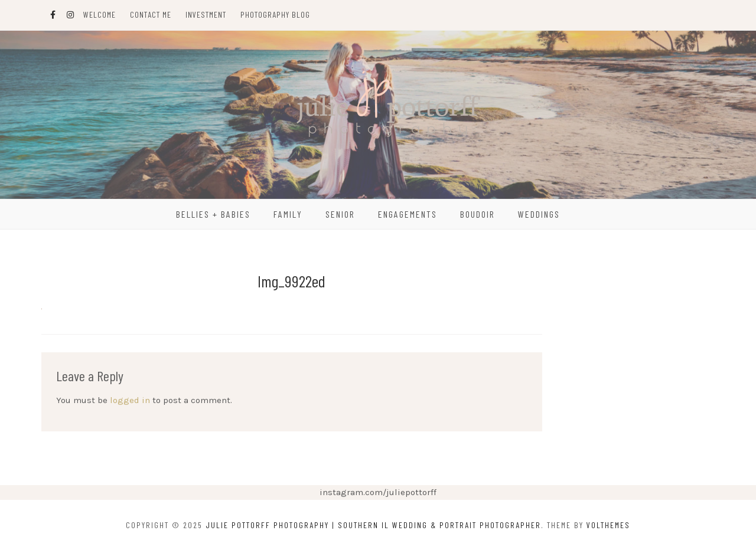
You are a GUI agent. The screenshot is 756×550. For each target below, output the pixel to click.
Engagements (408, 214)
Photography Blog (275, 14)
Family (288, 214)
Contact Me (151, 14)
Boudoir (478, 214)
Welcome (100, 14)
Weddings (539, 214)
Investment (206, 14)
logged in (130, 400)
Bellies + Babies (213, 214)
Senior (340, 214)
